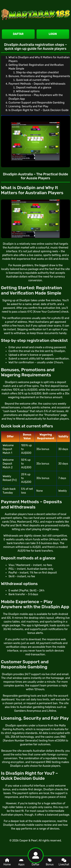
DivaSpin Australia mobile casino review (28, 825)
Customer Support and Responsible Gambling (36, 103)
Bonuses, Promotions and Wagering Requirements (39, 76)
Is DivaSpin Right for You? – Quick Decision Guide (39, 110)
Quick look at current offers (33, 80)
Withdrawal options (28, 91)
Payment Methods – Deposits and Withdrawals (37, 84)
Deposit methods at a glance (34, 88)
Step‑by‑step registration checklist (37, 72)
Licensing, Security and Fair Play (28, 106)
